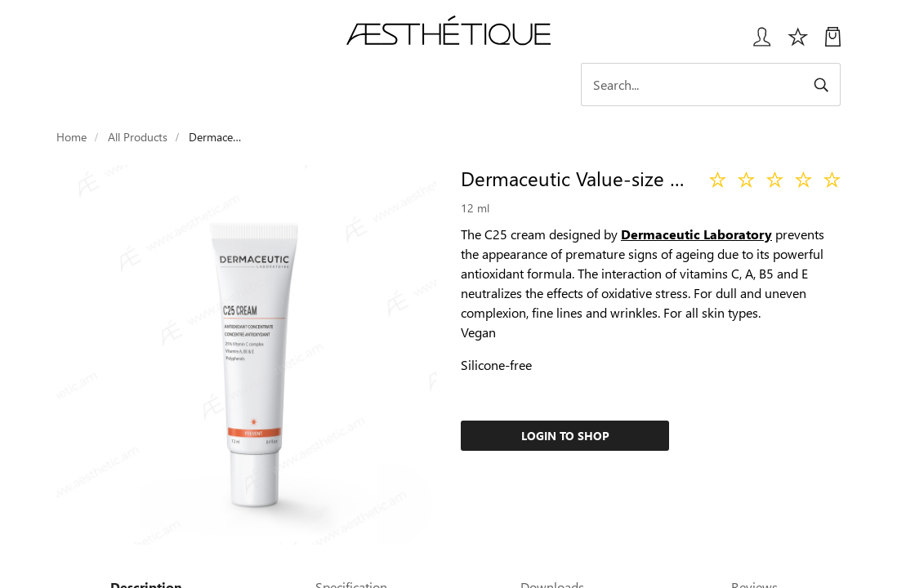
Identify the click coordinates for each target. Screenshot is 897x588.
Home (71, 137)
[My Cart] (833, 43)
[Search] (711, 85)
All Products (138, 137)
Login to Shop (565, 436)
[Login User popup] (756, 43)
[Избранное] (798, 43)
